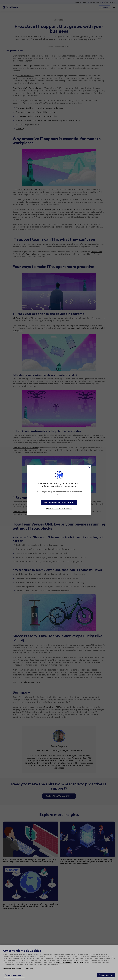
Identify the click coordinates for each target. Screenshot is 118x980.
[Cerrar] (89, 467)
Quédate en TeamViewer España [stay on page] (59, 509)
